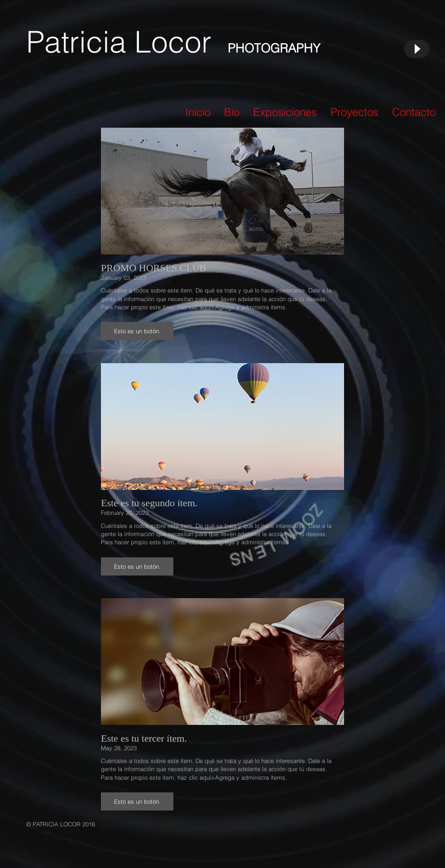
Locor (181, 42)
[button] (137, 331)
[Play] (417, 49)
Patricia (80, 42)
